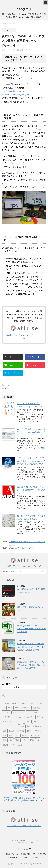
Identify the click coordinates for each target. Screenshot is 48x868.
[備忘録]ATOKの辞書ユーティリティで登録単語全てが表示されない (31, 490)
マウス (13, 385)
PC (5, 389)
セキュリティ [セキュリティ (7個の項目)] (29, 717)
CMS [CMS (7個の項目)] (14, 703)
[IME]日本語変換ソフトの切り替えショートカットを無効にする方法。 (31, 432)
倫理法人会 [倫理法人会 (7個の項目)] (37, 726)
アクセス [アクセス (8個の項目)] (6, 712)
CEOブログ (24, 9)
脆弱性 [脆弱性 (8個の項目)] (6, 745)
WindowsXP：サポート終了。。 (23, 548)
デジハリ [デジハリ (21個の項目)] (40, 717)
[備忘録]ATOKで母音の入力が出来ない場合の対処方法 (31, 517)
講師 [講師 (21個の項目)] (13, 745)
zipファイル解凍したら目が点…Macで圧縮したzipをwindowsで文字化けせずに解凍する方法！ (31, 461)
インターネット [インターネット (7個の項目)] (18, 712)
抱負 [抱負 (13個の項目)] (11, 736)
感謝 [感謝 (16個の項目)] (5, 736)
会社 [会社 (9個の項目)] (28, 726)
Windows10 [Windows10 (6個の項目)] (26, 708)
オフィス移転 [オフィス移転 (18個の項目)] (32, 712)
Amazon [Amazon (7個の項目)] (6, 703)
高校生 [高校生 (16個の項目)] (20, 745)
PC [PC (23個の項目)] (4, 708)
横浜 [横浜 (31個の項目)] (5, 740)
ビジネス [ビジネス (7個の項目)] (19, 722)
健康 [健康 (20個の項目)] (5, 731)
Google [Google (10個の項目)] (39, 703)
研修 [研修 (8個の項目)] (17, 740)
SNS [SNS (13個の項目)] (10, 708)
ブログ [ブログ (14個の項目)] (28, 722)
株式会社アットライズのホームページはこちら (24, 566)
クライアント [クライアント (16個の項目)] (8, 717)
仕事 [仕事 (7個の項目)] (22, 726)
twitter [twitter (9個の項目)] (17, 708)
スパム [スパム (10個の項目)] (18, 717)
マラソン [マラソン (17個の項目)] (37, 722)
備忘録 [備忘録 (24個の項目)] (12, 731)
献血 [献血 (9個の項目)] (11, 740)
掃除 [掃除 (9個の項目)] (17, 736)
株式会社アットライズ (26, 843)
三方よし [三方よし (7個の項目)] (14, 726)
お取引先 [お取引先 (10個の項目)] (37, 708)
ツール (7, 385)
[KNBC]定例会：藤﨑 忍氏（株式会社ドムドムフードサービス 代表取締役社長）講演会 (31, 647)
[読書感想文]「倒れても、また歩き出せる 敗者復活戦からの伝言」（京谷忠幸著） (31, 665)
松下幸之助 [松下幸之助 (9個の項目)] (35, 736)
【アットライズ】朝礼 (18, 840)
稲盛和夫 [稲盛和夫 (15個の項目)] (31, 740)
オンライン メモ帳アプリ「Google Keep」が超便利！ (30, 405)
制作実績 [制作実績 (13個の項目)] (20, 731)
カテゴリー (7, 684)
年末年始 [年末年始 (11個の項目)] (36, 731)
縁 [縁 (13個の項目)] (38, 740)
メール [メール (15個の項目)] (6, 726)
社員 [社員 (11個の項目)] (23, 740)
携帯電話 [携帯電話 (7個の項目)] (25, 736)
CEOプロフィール (35, 840)
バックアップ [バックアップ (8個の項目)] (8, 722)
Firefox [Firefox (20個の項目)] (31, 703)
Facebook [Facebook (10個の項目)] (22, 703)
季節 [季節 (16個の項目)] (28, 731)
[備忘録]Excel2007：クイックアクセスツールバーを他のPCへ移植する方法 (31, 629)
